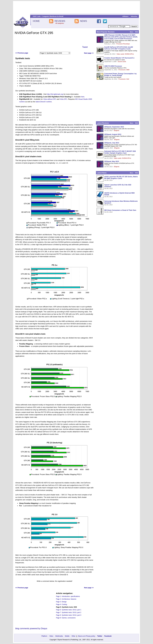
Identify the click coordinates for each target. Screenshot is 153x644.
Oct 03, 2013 (108, 212)
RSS (137, 32)
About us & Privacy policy (86, 636)
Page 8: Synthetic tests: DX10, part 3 (69, 615)
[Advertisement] (76, 7)
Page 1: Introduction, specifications (68, 596)
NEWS (84, 21)
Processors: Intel (124, 79)
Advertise (134, 16)
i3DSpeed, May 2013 (112, 161)
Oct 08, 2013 (108, 180)
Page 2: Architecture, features (66, 599)
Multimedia (59, 636)
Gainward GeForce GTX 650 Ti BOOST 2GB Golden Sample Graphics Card (120, 152)
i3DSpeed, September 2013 (114, 127)
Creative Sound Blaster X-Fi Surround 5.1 (119, 58)
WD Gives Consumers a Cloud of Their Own (120, 210)
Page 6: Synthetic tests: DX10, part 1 (69, 610)
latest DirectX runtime (44, 102)
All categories (60, 23)
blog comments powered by (31, 628)
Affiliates (125, 16)
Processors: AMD (124, 70)
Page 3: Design (61, 602)
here (83, 97)
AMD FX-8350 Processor (113, 66)
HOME (36, 21)
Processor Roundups (123, 44)
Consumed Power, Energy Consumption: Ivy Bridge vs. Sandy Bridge (120, 75)
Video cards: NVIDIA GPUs (125, 54)
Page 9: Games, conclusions (66, 618)
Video (51, 636)
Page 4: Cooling (61, 604)
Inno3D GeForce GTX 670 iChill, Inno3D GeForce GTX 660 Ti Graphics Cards (119, 48)
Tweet (85, 47)
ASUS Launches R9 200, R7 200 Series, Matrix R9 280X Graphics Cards (121, 178)
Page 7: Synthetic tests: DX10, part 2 (69, 612)
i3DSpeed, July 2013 (112, 143)
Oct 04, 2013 (108, 205)
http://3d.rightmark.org (55, 94)
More (132, 32)
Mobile (67, 636)
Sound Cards (122, 62)
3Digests (116, 130)
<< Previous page (22, 53)
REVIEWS (60, 21)
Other (74, 636)
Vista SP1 (64, 99)
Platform (44, 636)
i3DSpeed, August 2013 (113, 134)
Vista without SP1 (50, 99)
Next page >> (89, 53)
